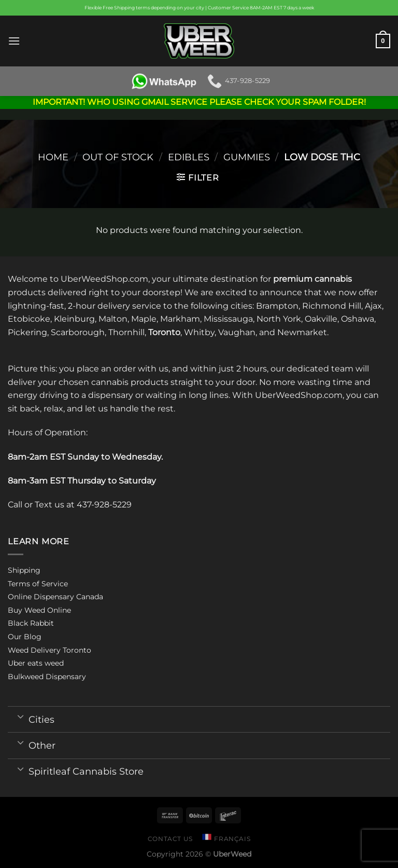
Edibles (189, 157)
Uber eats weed (36, 663)
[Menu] (14, 41)
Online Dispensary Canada (55, 597)
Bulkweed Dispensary (47, 677)
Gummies (247, 157)
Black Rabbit (31, 623)
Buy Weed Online (39, 610)
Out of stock (118, 157)
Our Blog (25, 637)
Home (53, 157)
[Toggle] (20, 716)
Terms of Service (38, 584)
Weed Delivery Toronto (49, 650)
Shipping (24, 570)
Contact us (170, 839)
